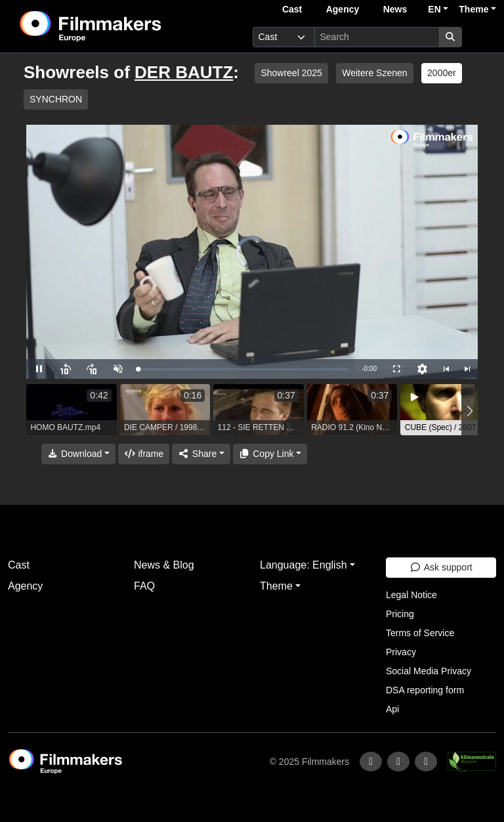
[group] (72, 410)
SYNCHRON (56, 99)
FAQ (144, 586)
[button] (470, 411)
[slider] (243, 369)
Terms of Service (420, 633)
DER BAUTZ (184, 72)
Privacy (401, 652)
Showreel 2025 (291, 73)
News (395, 9)
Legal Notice (411, 595)
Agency (343, 9)
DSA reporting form (425, 690)
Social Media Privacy (429, 671)
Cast (292, 9)
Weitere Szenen (374, 73)
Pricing (400, 614)
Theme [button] (473, 9)
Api (392, 709)
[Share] (201, 454)
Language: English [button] (304, 565)
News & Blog (164, 565)
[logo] (123, 26)
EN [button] (434, 9)
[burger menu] (482, 37)
